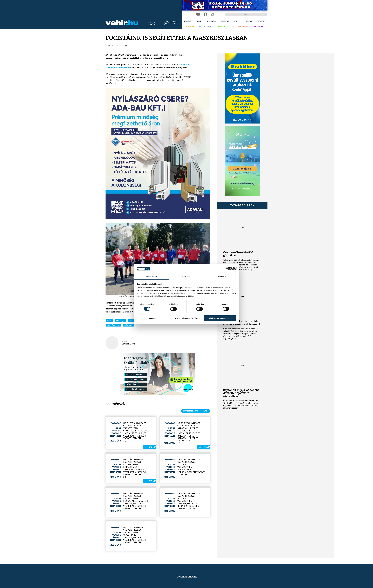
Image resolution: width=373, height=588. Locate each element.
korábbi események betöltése (196, 411)
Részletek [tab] (186, 276)
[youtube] (198, 14)
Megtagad (153, 318)
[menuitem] (188, 21)
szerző (124, 341)
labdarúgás (121, 320)
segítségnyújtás (113, 325)
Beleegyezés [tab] (151, 276)
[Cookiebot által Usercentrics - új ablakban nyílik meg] (226, 269)
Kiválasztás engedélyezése (186, 318)
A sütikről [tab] (222, 276)
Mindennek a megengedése (220, 318)
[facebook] (205, 14)
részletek (149, 447)
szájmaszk (128, 325)
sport (109, 320)
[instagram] (212, 14)
